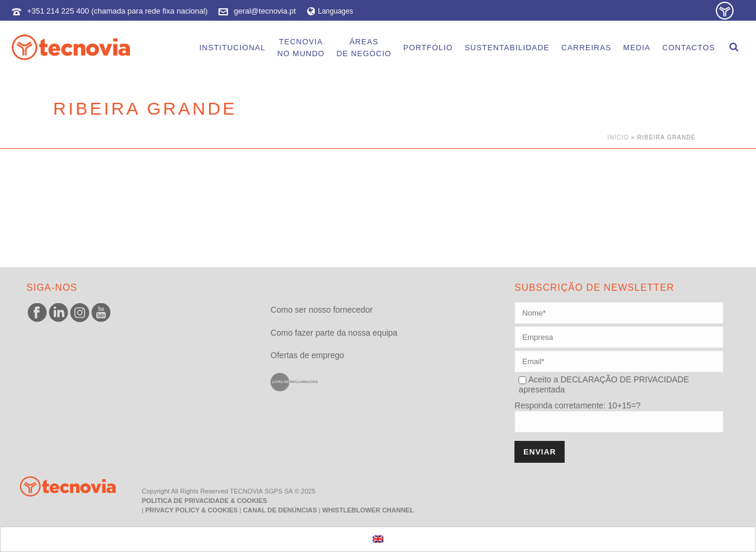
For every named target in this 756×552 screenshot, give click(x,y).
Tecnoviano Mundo (301, 48)
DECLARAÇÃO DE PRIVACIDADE (623, 379)
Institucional (232, 48)
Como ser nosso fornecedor (322, 310)
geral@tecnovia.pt (265, 11)
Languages (330, 11)
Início (618, 137)
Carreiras (586, 48)
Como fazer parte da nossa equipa (334, 333)
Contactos (688, 48)
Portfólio (428, 48)
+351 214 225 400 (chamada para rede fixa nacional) (118, 11)
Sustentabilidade (507, 48)
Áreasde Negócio (364, 48)
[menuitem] (378, 539)
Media (637, 48)
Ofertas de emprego (307, 355)
